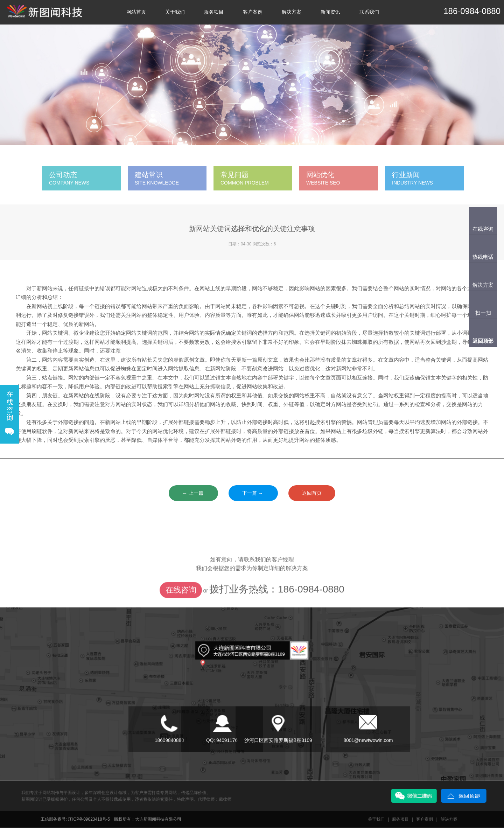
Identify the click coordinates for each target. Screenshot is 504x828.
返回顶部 (483, 341)
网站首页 (136, 12)
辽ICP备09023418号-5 (89, 820)
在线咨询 (181, 606)
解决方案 (292, 12)
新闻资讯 (330, 12)
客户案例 (253, 12)
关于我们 (175, 12)
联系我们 (369, 12)
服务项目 (214, 12)
